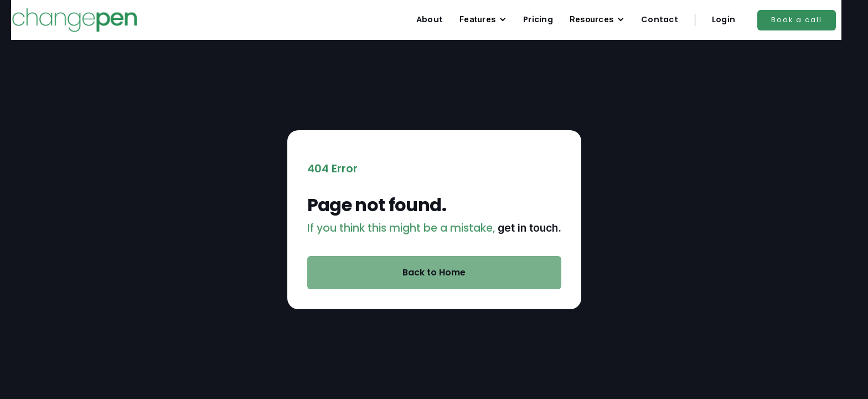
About (430, 19)
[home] (74, 20)
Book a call (797, 20)
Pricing (538, 19)
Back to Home (434, 272)
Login (724, 19)
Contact (660, 19)
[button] (483, 19)
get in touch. (529, 228)
